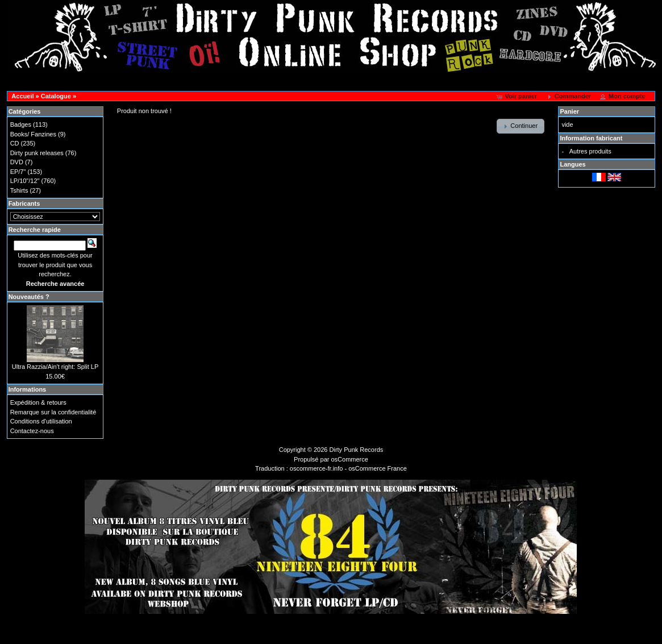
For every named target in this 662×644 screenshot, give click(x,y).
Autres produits (590, 151)
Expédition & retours (38, 402)
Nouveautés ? (29, 297)
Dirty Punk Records (357, 450)
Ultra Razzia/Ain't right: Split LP (55, 367)
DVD (17, 162)
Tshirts (19, 190)
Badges (21, 124)
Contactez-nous (32, 431)
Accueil (22, 96)
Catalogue (56, 96)
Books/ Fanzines (33, 134)
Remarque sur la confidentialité (53, 412)
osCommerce (350, 459)
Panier (569, 111)
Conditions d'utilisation (41, 421)
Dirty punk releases (37, 153)
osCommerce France (378, 468)
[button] (517, 97)
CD (15, 143)
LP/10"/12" (25, 181)
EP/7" (18, 172)
